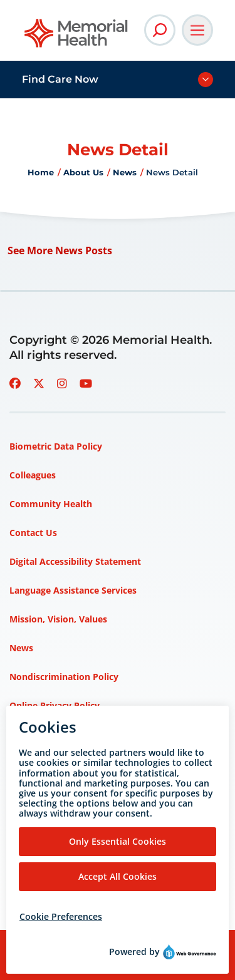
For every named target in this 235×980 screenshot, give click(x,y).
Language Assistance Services (73, 590)
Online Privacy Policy (55, 705)
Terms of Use (38, 821)
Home (41, 172)
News (125, 172)
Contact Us (33, 533)
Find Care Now (60, 79)
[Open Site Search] (160, 30)
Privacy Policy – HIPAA (58, 792)
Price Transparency (50, 763)
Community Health (51, 504)
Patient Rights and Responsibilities (84, 734)
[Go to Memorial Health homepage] (77, 37)
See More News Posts (60, 250)
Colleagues (33, 475)
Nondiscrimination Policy (64, 677)
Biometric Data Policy (56, 446)
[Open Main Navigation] (197, 30)
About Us (83, 172)
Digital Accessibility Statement (75, 561)
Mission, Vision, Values (58, 619)
